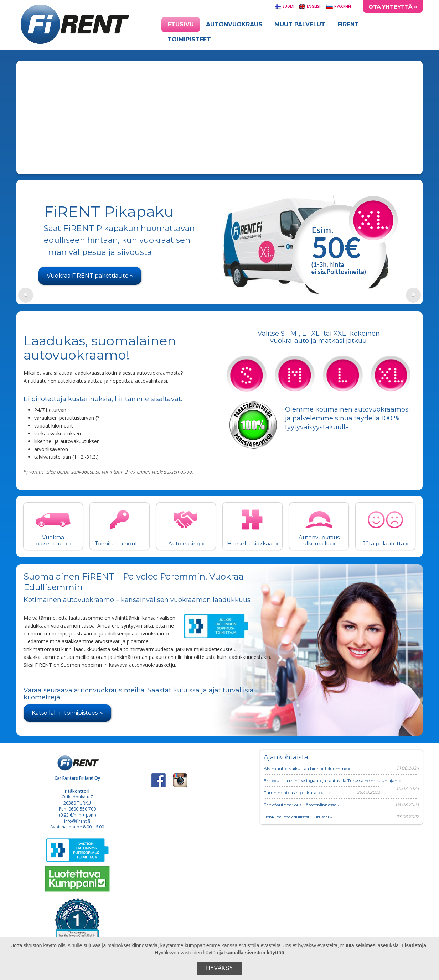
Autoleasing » (186, 543)
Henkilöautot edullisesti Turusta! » (298, 817)
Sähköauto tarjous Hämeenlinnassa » (302, 805)
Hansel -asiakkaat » (253, 543)
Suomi (284, 6)
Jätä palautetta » (385, 543)
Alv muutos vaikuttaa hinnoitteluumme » (307, 768)
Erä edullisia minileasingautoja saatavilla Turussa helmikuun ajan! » (333, 780)
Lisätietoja (414, 945)
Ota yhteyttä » (393, 7)
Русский (339, 6)
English (310, 6)
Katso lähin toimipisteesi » (67, 713)
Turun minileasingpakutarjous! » (297, 793)
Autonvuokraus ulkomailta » (319, 540)
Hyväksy (219, 968)
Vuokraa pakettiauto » (53, 540)
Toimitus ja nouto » (120, 543)
